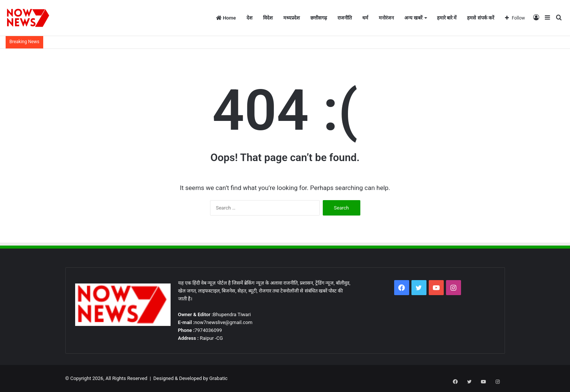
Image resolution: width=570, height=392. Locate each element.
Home (226, 18)
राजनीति (345, 18)
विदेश (268, 18)
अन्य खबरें (413, 18)
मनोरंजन (386, 18)
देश (249, 18)
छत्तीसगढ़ (319, 18)
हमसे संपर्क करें (480, 18)
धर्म (365, 18)
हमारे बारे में (447, 18)
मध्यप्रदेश (292, 18)
